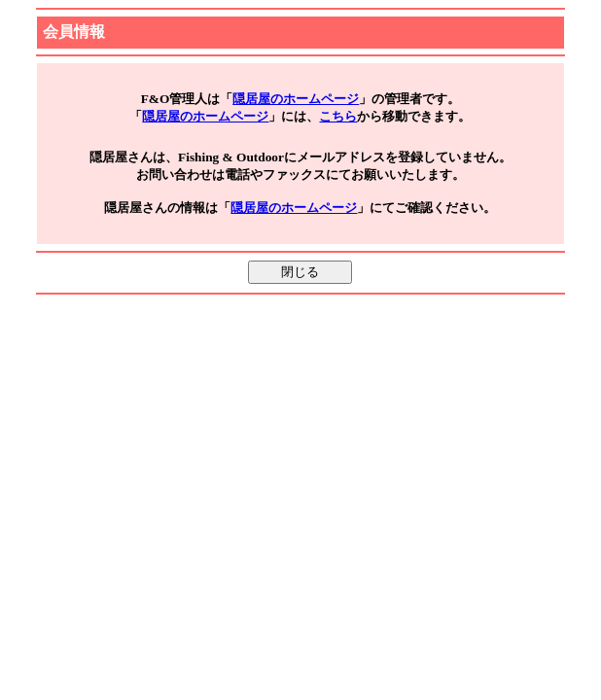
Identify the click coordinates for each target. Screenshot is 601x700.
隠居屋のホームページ (296, 99)
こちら (338, 116)
